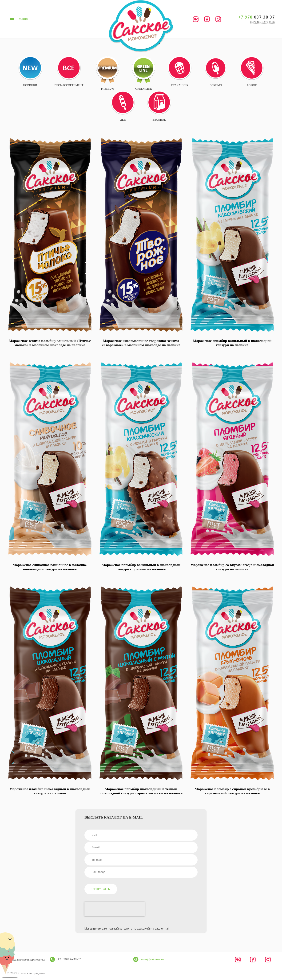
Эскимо (216, 72)
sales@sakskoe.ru (152, 959)
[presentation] (115, 909)
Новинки (30, 71)
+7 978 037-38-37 (69, 959)
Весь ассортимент (69, 71)
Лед (123, 106)
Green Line (143, 73)
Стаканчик (180, 71)
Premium (107, 73)
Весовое (159, 106)
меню (18, 19)
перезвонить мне (262, 22)
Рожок (252, 71)
